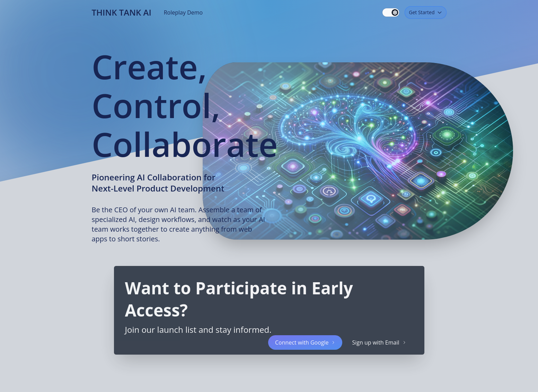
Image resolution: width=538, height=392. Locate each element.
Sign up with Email (379, 342)
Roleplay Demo (183, 12)
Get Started (425, 12)
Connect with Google (305, 342)
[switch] (391, 12)
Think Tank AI (122, 12)
